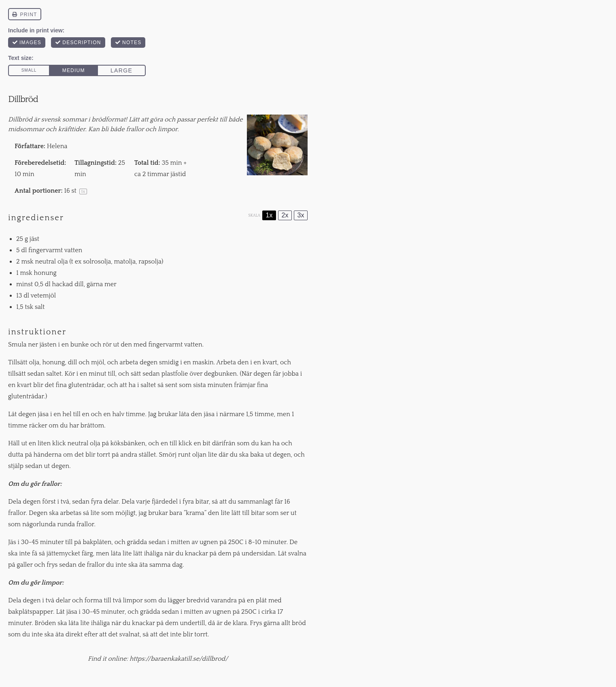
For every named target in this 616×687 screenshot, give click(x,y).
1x (269, 215)
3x (301, 215)
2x (285, 215)
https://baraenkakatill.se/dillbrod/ (179, 659)
